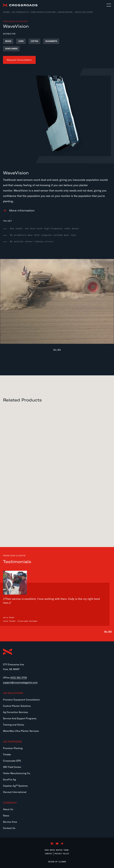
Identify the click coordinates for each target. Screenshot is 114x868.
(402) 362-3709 (19, 678)
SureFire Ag (9, 779)
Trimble (7, 754)
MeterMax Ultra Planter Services (21, 731)
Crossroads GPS (12, 761)
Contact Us (9, 828)
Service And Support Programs (20, 718)
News (6, 816)
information (22, 210)
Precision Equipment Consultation (21, 700)
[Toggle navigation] (109, 5)
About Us (8, 809)
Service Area (10, 822)
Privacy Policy (62, 854)
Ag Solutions (13, 693)
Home (6, 12)
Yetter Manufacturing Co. (17, 773)
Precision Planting (43, 12)
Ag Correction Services (16, 712)
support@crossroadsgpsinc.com (20, 682)
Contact (49, 854)
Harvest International (15, 792)
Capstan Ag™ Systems (15, 786)
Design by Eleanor (57, 862)
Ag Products (20, 12)
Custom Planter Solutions (17, 706)
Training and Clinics (14, 725)
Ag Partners (12, 742)
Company (10, 803)
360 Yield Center (12, 767)
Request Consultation (19, 60)
